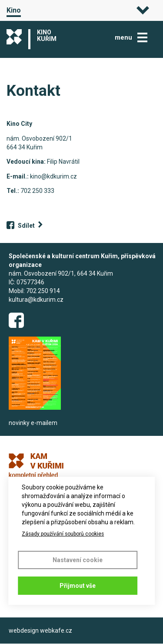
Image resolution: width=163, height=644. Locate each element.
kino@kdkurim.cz (53, 176)
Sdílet (26, 226)
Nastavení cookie (78, 560)
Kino (14, 10)
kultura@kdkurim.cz (36, 300)
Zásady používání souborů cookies (63, 534)
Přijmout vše (78, 586)
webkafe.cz (56, 631)
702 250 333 (37, 191)
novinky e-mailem (33, 423)
